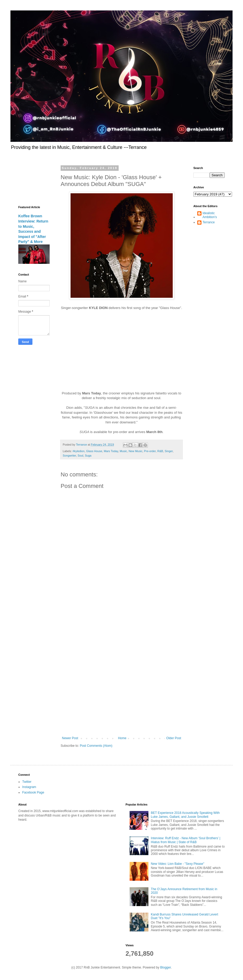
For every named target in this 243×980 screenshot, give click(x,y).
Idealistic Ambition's (210, 215)
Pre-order (150, 451)
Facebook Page (33, 792)
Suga (88, 456)
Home (122, 738)
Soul (80, 456)
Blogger (166, 967)
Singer (169, 451)
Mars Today (111, 451)
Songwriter (69, 456)
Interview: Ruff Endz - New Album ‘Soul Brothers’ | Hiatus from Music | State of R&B (186, 840)
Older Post (174, 738)
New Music (135, 451)
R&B (160, 451)
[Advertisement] (61, 669)
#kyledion (79, 451)
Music (123, 451)
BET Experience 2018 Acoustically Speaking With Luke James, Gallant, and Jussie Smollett (185, 815)
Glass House (94, 451)
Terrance (209, 222)
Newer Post (70, 738)
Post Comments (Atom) (96, 746)
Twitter (27, 782)
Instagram (29, 787)
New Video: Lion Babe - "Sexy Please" (177, 864)
